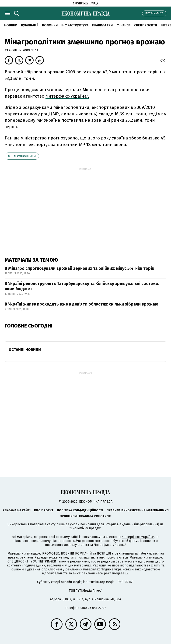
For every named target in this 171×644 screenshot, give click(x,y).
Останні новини (25, 350)
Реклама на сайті (17, 510)
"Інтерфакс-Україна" (138, 537)
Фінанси (123, 25)
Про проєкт (44, 510)
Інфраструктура (75, 25)
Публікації (30, 25)
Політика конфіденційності (80, 510)
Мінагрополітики (22, 156)
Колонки (50, 25)
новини (11, 25)
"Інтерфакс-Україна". (67, 96)
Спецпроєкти (146, 25)
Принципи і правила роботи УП (85, 516)
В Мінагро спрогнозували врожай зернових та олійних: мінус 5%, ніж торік (79, 268)
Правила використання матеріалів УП (138, 510)
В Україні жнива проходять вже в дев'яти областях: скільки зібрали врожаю (82, 304)
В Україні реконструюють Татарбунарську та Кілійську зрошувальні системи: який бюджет (82, 286)
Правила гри (102, 25)
